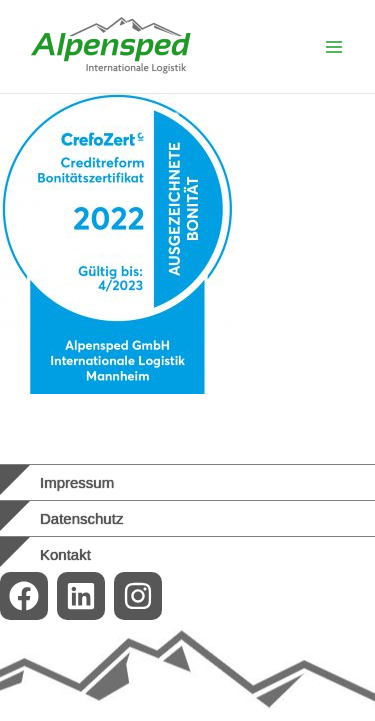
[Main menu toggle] (334, 47)
